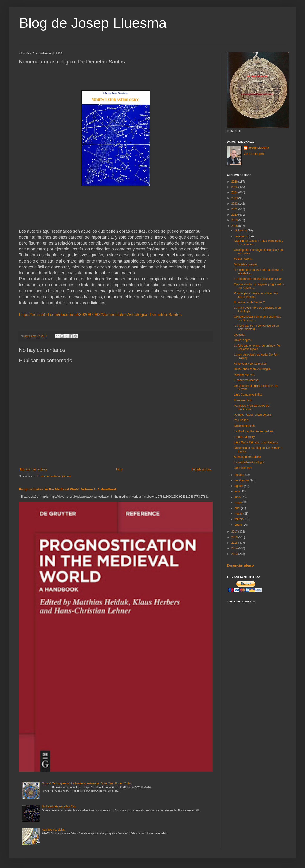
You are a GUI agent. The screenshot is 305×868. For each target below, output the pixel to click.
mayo (239, 503)
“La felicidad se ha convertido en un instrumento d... (256, 327)
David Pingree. (243, 340)
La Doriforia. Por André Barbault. (254, 431)
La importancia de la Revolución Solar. (258, 279)
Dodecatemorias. (245, 426)
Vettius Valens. (243, 259)
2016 (235, 537)
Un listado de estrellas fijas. (59, 806)
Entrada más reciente (34, 469)
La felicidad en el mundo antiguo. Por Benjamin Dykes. (257, 347)
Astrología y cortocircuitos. (251, 364)
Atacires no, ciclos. (54, 830)
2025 (235, 187)
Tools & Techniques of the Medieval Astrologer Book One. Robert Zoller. (87, 783)
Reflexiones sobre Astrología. (252, 369)
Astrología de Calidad (248, 457)
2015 (235, 543)
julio (238, 491)
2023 (235, 198)
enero (239, 525)
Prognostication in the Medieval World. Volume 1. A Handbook (68, 489)
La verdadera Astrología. (249, 462)
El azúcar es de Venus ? (249, 302)
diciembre (241, 231)
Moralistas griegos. (246, 264)
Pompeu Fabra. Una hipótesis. (253, 415)
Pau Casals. (242, 420)
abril (238, 508)
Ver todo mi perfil (254, 154)
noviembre (242, 236)
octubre (240, 475)
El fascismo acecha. (247, 380)
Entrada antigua (201, 469)
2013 (235, 554)
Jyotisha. (240, 335)
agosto (239, 486)
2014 (235, 548)
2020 (235, 215)
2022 (235, 204)
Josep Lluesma (259, 148)
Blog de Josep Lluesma (93, 23)
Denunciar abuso (240, 565)
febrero (240, 519)
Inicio (119, 469)
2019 (235, 220)
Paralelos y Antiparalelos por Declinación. (252, 407)
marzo (239, 514)
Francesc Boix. (243, 400)
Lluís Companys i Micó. (249, 395)
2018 (235, 226)
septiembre (242, 481)
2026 (235, 182)
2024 (235, 192)
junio (238, 497)
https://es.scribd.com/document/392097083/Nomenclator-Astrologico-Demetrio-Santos (100, 315)
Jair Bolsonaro (243, 468)
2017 (235, 532)
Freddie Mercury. (245, 437)
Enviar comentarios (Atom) (54, 476)
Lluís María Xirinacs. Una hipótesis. (256, 442)
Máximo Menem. (244, 375)
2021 (235, 209)
